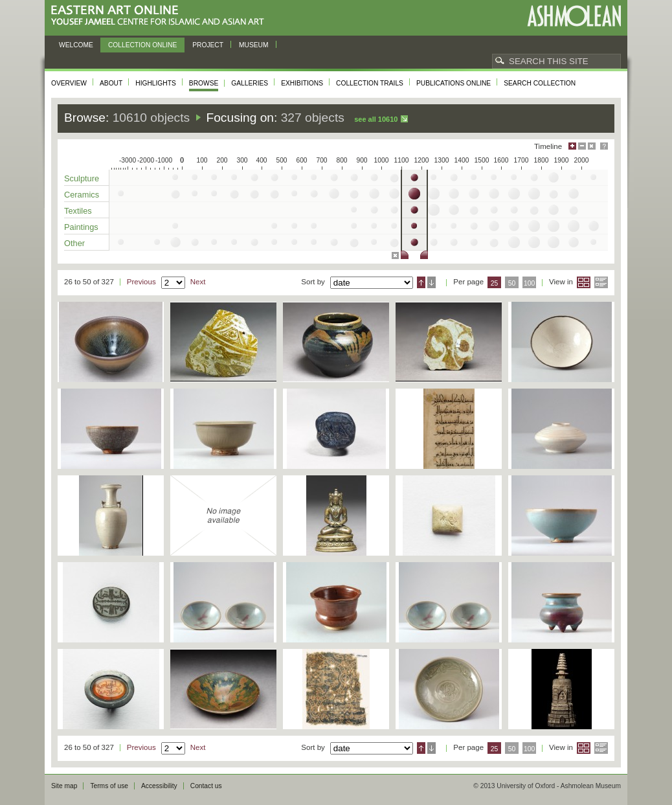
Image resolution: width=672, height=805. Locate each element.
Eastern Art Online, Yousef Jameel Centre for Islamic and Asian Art (161, 16)
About (111, 83)
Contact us (206, 786)
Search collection (540, 83)
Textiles (78, 211)
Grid (584, 282)
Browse (204, 83)
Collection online (142, 45)
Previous (141, 282)
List (601, 282)
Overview (69, 83)
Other (74, 243)
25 (495, 283)
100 (529, 283)
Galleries (250, 83)
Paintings (81, 227)
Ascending (421, 282)
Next (198, 282)
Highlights (156, 83)
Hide (592, 146)
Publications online (454, 83)
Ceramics (82, 195)
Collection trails (370, 83)
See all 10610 (376, 119)
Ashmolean (574, 16)
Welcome (76, 45)
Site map (64, 786)
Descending (431, 282)
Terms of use (109, 786)
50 (512, 283)
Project (208, 45)
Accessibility (159, 786)
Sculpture (82, 178)
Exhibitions (302, 83)
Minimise (582, 146)
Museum (254, 45)
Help (604, 146)
